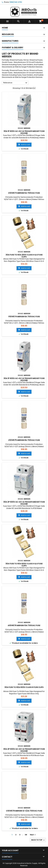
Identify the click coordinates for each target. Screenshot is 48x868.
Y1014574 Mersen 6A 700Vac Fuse (24, 317)
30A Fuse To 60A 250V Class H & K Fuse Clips (24, 256)
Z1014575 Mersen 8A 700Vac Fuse (24, 440)
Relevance (16, 83)
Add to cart (24, 145)
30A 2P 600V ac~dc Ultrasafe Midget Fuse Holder (24, 503)
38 (26, 835)
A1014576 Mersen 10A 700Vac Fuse (24, 625)
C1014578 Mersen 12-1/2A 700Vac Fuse (24, 811)
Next (33, 835)
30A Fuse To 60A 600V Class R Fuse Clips (24, 687)
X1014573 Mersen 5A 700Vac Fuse (24, 193)
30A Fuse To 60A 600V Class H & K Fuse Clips (24, 565)
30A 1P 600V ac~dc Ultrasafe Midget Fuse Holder (24, 132)
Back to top (38, 840)
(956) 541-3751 (16, 2)
